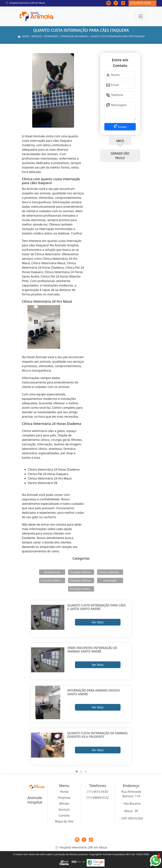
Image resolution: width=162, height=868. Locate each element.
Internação (110, 580)
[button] (77, 772)
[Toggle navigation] (141, 16)
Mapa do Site (64, 821)
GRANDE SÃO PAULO (120, 156)
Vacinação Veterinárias (82, 589)
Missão (64, 804)
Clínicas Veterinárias (111, 572)
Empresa (64, 798)
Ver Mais (98, 622)
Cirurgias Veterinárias (82, 572)
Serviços (64, 809)
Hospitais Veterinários (82, 580)
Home (64, 792)
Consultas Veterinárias (53, 580)
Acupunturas (52, 572)
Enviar (122, 127)
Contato (64, 815)
